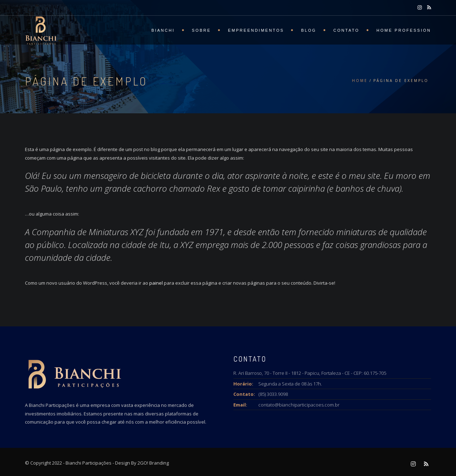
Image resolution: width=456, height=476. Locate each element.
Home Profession (404, 30)
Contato (346, 30)
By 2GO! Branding (150, 463)
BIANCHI (163, 30)
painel (156, 283)
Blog (309, 30)
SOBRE (202, 30)
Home (360, 81)
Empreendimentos (256, 30)
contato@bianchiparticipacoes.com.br (299, 405)
